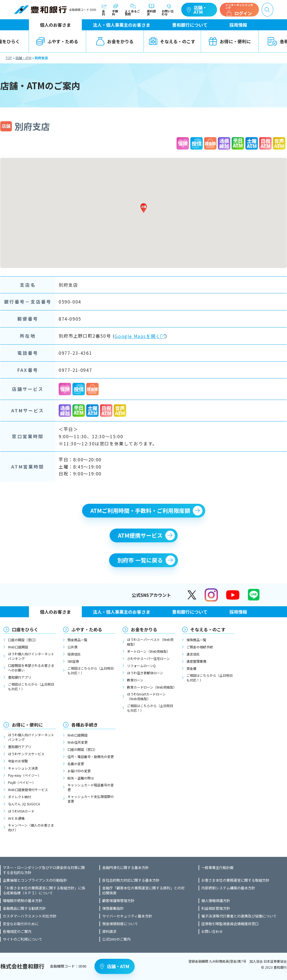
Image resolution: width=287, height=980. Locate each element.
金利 (104, 10)
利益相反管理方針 (216, 908)
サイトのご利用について (22, 939)
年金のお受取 (18, 761)
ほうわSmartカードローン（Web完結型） (146, 696)
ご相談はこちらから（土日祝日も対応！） (31, 686)
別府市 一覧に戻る (140, 560)
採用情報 (238, 25)
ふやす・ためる (57, 41)
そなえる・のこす (172, 41)
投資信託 (74, 654)
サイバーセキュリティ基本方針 (127, 916)
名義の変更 (76, 764)
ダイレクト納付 (20, 797)
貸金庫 (191, 668)
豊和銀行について (190, 25)
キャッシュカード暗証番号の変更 (91, 787)
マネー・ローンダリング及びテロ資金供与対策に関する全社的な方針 (44, 870)
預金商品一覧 (77, 640)
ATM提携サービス (140, 535)
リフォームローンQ (141, 666)
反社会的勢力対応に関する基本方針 (131, 880)
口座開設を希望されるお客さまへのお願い (31, 668)
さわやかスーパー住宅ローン (148, 658)
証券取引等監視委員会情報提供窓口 (230, 924)
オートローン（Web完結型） (148, 651)
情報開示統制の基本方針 (22, 901)
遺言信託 (193, 654)
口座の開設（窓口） (23, 640)
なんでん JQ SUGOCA (24, 804)
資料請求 (151, 10)
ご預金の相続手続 (200, 647)
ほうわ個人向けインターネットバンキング (31, 656)
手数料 (116, 10)
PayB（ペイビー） (22, 782)
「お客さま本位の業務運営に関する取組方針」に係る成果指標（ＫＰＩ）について (44, 890)
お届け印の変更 (79, 771)
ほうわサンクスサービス (26, 754)
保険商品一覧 (196, 640)
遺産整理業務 (196, 661)
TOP (9, 58)
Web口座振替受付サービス (28, 790)
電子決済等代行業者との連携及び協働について (239, 916)
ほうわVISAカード (21, 811)
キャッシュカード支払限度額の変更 (91, 799)
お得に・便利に (230, 41)
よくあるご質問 (133, 10)
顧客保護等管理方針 (118, 901)
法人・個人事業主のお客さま (121, 25)
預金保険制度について (120, 924)
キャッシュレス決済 (23, 768)
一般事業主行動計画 (217, 868)
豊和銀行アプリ (20, 677)
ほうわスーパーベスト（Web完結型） (150, 642)
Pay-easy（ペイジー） (25, 775)
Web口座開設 (18, 647)
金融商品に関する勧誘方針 (24, 908)
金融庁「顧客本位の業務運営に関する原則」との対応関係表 (143, 890)
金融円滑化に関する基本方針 (125, 868)
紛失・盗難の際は (81, 778)
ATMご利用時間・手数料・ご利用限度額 (140, 511)
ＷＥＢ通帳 (16, 818)
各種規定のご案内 (17, 932)
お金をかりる (115, 41)
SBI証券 (73, 661)
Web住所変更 (78, 742)
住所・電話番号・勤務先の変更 (91, 756)
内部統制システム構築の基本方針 (228, 888)
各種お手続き (85, 725)
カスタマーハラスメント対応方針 (30, 916)
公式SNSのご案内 (116, 939)
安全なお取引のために (21, 924)
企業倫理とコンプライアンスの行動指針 (35, 880)
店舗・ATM (197, 10)
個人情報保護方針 (216, 901)
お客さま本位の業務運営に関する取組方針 (235, 880)
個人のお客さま (55, 25)
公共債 (72, 647)
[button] (143, 208)
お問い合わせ (169, 10)
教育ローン (135, 680)
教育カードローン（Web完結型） (151, 687)
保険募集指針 (113, 908)
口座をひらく (25, 629)
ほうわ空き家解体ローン (145, 673)
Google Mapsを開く (140, 336)
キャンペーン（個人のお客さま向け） (31, 827)
